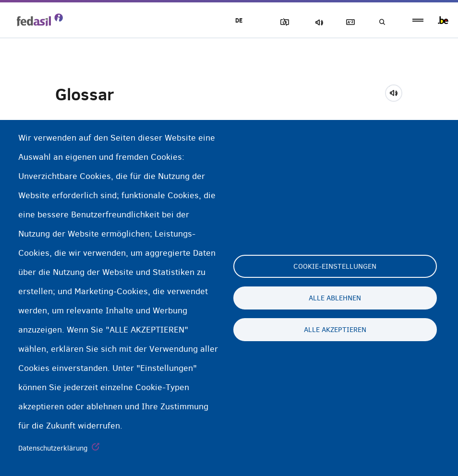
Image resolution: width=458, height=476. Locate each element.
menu (418, 20)
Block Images (281, 22)
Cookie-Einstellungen (335, 266)
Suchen (381, 22)
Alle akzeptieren (335, 330)
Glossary (348, 22)
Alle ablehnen (335, 298)
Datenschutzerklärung (53, 448)
